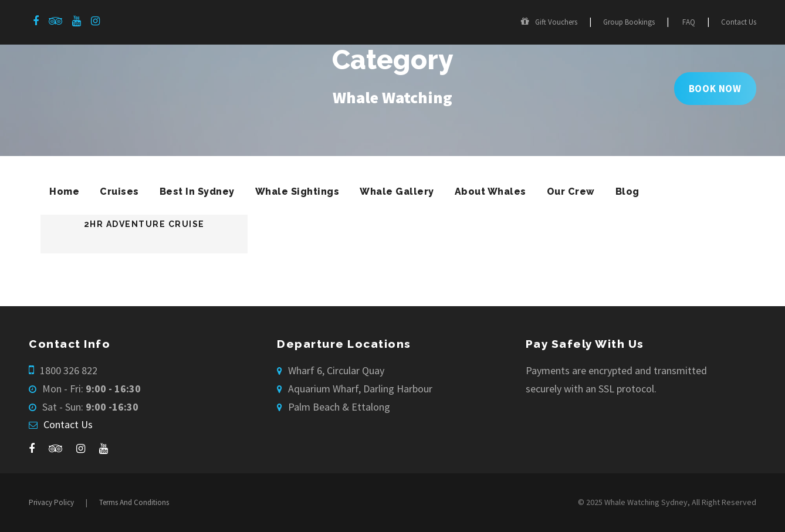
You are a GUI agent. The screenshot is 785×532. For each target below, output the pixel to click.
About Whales (490, 192)
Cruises (119, 192)
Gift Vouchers (549, 22)
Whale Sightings (297, 192)
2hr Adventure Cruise (144, 224)
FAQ (689, 22)
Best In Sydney (197, 192)
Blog (627, 192)
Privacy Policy (51, 502)
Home (64, 192)
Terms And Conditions (134, 502)
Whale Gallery (397, 192)
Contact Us (739, 22)
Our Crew (571, 192)
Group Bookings (629, 22)
